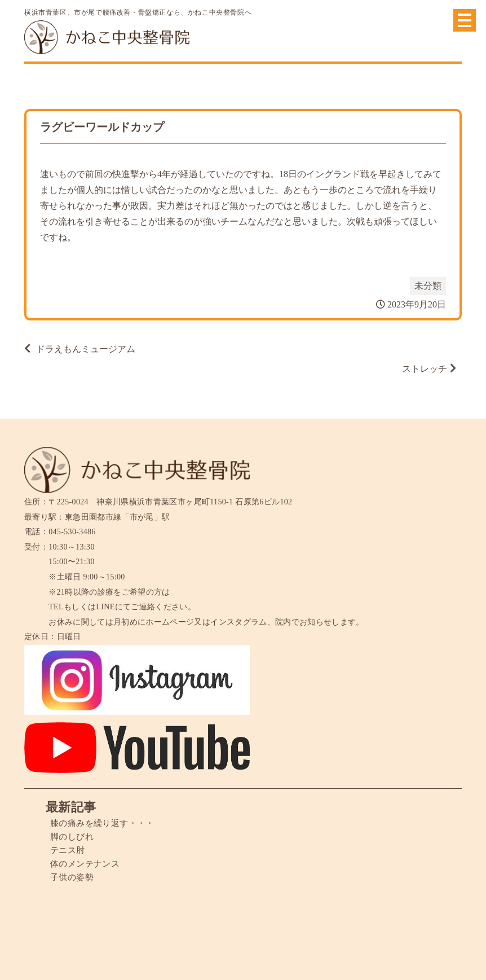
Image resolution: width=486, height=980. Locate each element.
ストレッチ (425, 369)
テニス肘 (69, 850)
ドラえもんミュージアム (86, 349)
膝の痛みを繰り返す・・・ (106, 823)
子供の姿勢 (73, 877)
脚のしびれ (73, 836)
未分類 (428, 286)
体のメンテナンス (87, 863)
